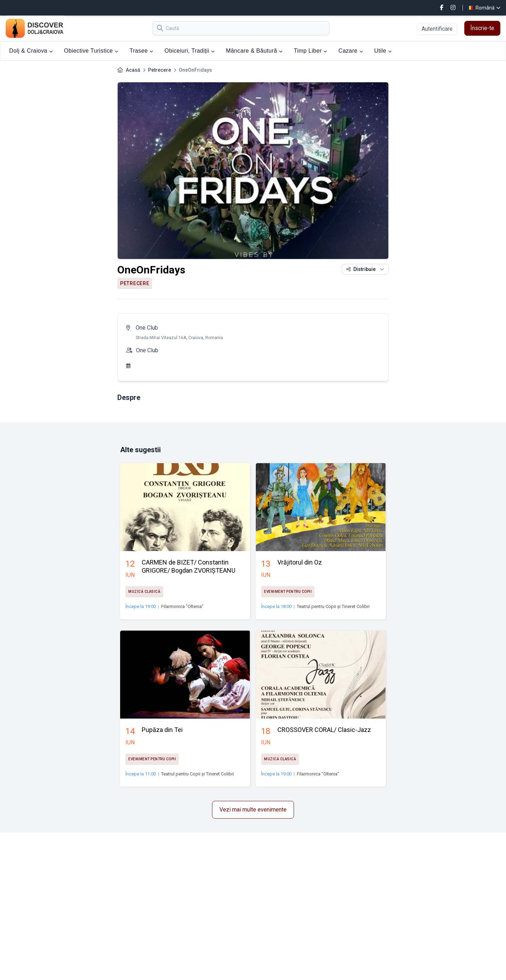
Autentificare (437, 29)
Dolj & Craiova (31, 51)
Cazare (351, 51)
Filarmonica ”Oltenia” (182, 606)
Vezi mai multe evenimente (253, 810)
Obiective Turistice (91, 51)
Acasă (133, 70)
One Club (147, 328)
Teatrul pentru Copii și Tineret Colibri (333, 606)
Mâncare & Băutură (254, 51)
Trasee (142, 51)
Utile (383, 51)
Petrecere (160, 70)
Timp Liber (310, 51)
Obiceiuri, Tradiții (190, 51)
